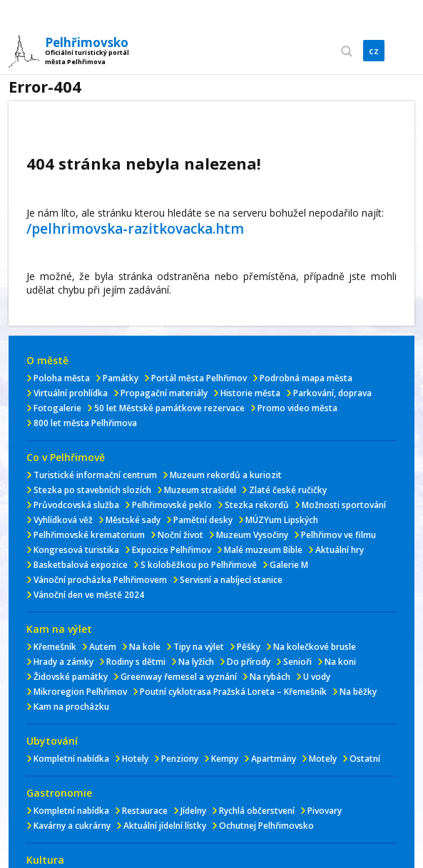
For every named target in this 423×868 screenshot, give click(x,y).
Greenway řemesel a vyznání (179, 677)
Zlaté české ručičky (288, 490)
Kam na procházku (71, 707)
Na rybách (270, 677)
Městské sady (133, 520)
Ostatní (365, 759)
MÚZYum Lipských (282, 520)
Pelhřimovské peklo (172, 505)
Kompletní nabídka (71, 759)
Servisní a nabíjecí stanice (231, 580)
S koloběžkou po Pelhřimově (199, 565)
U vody (317, 677)
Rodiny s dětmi (136, 662)
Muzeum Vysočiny (252, 535)
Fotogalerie (57, 408)
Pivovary (325, 811)
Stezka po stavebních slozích (92, 490)
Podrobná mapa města (306, 378)
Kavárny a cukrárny (72, 826)
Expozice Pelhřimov (172, 550)
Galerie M (289, 565)
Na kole (145, 647)
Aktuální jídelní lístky (165, 826)
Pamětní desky (203, 520)
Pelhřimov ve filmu (338, 535)
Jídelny (193, 811)
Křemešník (55, 647)
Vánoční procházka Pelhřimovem (100, 580)
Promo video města (297, 408)
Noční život (180, 535)
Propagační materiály (164, 393)
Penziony (180, 759)
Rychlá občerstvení (257, 811)
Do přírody (249, 662)
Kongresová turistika (76, 550)
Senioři (297, 662)
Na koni (340, 662)
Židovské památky (71, 677)
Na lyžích (196, 662)
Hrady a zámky (63, 662)
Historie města (250, 393)
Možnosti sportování (344, 505)
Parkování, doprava (332, 393)
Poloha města (62, 378)
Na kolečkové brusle (315, 647)
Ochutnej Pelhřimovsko (266, 826)
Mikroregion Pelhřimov (80, 692)
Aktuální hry (340, 550)
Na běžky (358, 692)
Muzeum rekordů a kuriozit (226, 475)
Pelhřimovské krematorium (89, 535)
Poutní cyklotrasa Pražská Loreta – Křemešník (233, 692)
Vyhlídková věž (63, 520)
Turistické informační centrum (95, 475)
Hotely (135, 759)
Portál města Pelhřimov (199, 378)
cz (374, 51)
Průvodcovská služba (76, 505)
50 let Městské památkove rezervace (169, 408)
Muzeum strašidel (200, 490)
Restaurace (145, 811)
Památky (121, 378)
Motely (323, 759)
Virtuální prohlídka (71, 393)
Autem (103, 647)
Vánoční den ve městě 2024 (89, 595)
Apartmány (274, 759)
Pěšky (249, 647)
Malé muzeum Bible (263, 550)
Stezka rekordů (257, 505)
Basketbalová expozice (81, 565)
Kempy (225, 759)
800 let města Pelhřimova (85, 423)
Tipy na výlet (199, 647)
